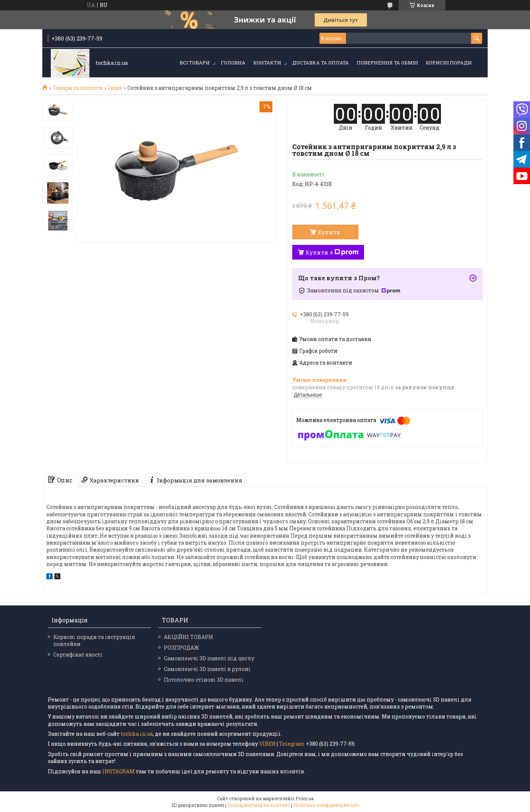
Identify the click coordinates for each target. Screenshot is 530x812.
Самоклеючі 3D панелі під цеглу (209, 658)
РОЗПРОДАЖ (181, 648)
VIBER (267, 744)
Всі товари (195, 63)
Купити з (332, 252)
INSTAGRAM (119, 771)
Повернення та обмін (387, 63)
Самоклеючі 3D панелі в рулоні (207, 669)
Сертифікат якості (78, 655)
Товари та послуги (78, 88)
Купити (329, 232)
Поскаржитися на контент (259, 805)
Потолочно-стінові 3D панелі (204, 680)
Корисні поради (449, 63)
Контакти (267, 63)
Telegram (292, 744)
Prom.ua (305, 798)
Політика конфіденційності (326, 805)
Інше (115, 88)
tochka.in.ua (137, 734)
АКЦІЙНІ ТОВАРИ (188, 637)
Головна (233, 63)
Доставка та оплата (321, 63)
